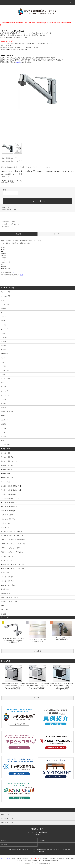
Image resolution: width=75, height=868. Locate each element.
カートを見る (42, 840)
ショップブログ (34, 852)
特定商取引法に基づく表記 (9, 209)
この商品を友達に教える (8, 221)
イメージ (56, 234)
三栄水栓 (8, 157)
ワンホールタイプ (18, 160)
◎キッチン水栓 (10, 159)
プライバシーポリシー (55, 850)
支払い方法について (13, 850)
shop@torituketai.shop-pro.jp (50, 860)
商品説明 (19, 234)
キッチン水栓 (14, 157)
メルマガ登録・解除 (66, 850)
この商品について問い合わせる (9, 224)
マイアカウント (5, 840)
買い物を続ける (5, 227)
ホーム (3, 157)
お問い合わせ (4, 845)
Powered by (37, 864)
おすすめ (16, 161)
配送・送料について (24, 850)
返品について (5, 207)
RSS (40, 852)
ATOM (43, 852)
